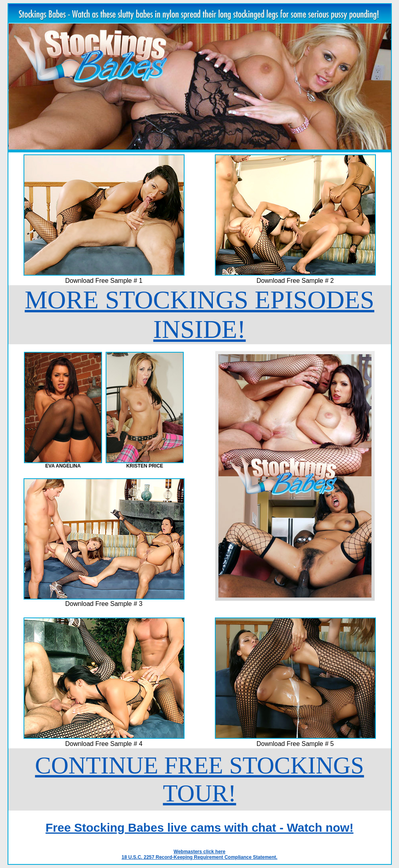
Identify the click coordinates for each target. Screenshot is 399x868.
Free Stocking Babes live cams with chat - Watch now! (199, 828)
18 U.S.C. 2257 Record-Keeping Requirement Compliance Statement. (199, 857)
